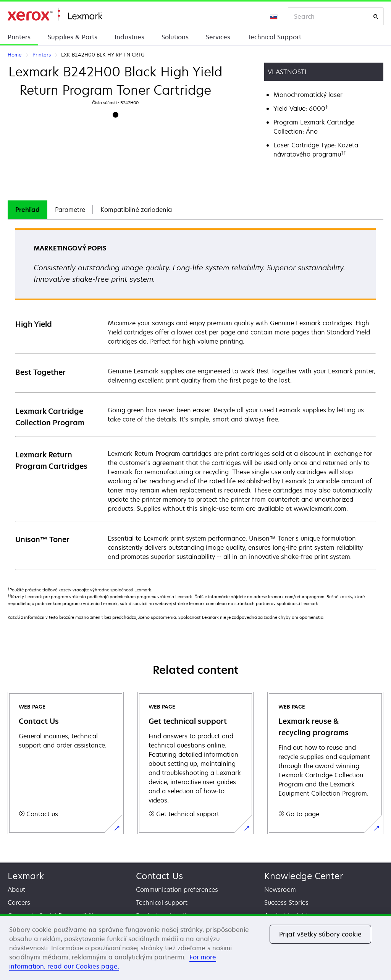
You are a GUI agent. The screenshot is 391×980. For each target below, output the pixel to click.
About (16, 890)
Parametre (70, 210)
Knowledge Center (304, 876)
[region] (195, 947)
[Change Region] (274, 16)
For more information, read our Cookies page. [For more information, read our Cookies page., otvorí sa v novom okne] (113, 962)
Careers (19, 903)
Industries (129, 37)
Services (218, 37)
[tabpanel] (195, 398)
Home (55, 14)
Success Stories (286, 903)
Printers (19, 37)
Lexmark (26, 876)
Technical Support (274, 37)
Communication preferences (177, 890)
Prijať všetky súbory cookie (320, 934)
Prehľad (27, 210)
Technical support (162, 903)
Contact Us (159, 876)
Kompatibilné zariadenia (136, 210)
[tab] (27, 210)
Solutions (175, 37)
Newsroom (280, 890)
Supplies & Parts (73, 37)
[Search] (376, 17)
